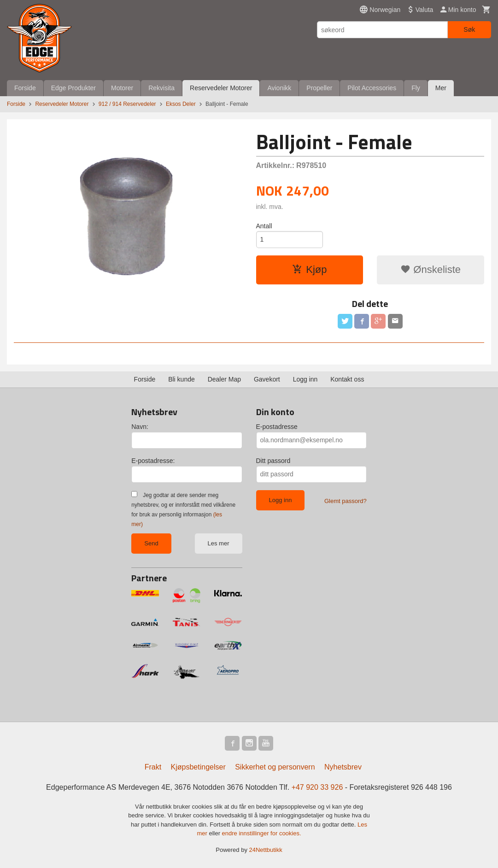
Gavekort (267, 379)
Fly (416, 88)
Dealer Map (224, 379)
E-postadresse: (153, 461)
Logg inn (305, 379)
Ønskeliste (431, 269)
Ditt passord (273, 461)
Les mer (219, 543)
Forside (25, 88)
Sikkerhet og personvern (275, 767)
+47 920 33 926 (317, 787)
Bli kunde (182, 379)
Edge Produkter (73, 88)
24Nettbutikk (266, 850)
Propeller (319, 88)
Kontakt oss (347, 379)
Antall (264, 226)
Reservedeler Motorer (221, 88)
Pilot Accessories (372, 88)
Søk (469, 29)
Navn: (140, 427)
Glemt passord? (346, 501)
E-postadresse (277, 427)
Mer (441, 88)
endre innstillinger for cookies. (262, 833)
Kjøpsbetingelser (198, 767)
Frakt (153, 767)
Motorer (122, 88)
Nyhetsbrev (343, 767)
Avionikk (279, 88)
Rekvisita (161, 88)
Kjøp (309, 269)
